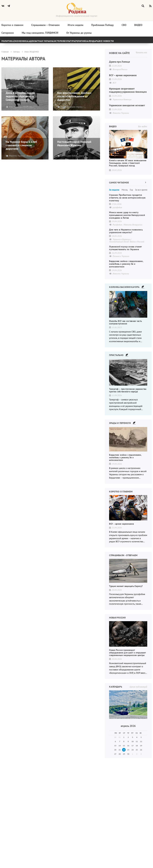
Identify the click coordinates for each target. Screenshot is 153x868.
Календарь (133, 43)
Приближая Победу (102, 27)
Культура (97, 43)
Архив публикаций (138, 696)
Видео (138, 27)
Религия (114, 43)
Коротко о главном (12, 27)
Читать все (141, 55)
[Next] (148, 43)
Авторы (16, 55)
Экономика (31, 43)
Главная (5, 55)
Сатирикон (8, 35)
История (80, 43)
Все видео (143, 135)
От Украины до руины (79, 35)
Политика (11, 43)
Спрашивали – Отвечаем (45, 27)
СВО (124, 27)
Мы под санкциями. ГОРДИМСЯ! (40, 35)
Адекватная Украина (56, 43)
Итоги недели (75, 27)
